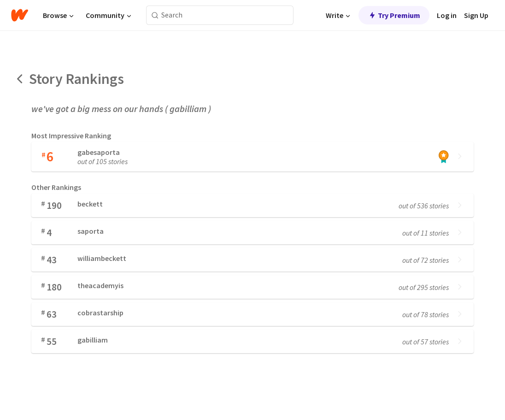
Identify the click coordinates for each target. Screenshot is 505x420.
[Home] (20, 15)
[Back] (20, 79)
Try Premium (394, 15)
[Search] (155, 15)
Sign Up (476, 15)
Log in (447, 15)
